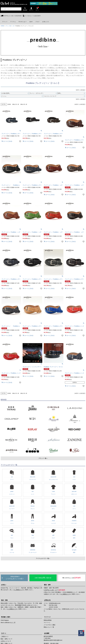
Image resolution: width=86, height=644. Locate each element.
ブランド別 (8, 26)
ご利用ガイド (19, 590)
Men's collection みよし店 (8, 623)
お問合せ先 (47, 600)
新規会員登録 (48, 620)
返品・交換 (4, 600)
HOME (2, 26)
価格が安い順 (16, 104)
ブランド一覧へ (43, 458)
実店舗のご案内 (6, 617)
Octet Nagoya (5, 620)
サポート (4, 633)
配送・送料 (47, 585)
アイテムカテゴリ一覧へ (43, 558)
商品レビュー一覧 (49, 627)
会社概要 (47, 633)
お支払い (4, 585)
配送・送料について (7, 639)
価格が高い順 (24, 104)
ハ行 (13, 26)
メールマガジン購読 (50, 625)
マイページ (47, 617)
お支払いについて (6, 641)
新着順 (9, 104)
